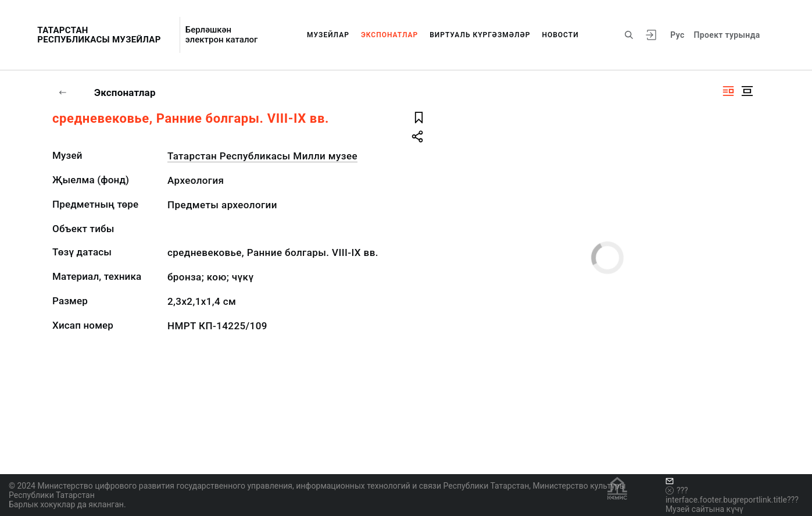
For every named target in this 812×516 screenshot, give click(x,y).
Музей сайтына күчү (704, 509)
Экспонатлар (389, 35)
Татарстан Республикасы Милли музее (262, 156)
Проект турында (727, 35)
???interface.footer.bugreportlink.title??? (732, 495)
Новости (560, 35)
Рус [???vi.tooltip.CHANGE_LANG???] (677, 35)
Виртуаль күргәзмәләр (480, 35)
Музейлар (328, 35)
